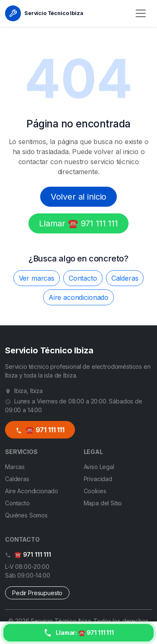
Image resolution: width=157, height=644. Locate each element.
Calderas (125, 278)
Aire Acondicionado (32, 491)
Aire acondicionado (78, 297)
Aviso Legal (99, 467)
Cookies (95, 491)
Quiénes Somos (26, 515)
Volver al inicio (78, 197)
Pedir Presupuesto (37, 593)
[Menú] (141, 13)
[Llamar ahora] (78, 633)
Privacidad (98, 479)
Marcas (15, 467)
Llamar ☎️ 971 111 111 (78, 223)
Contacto (83, 278)
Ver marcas (37, 278)
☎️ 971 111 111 (40, 430)
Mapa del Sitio (103, 503)
